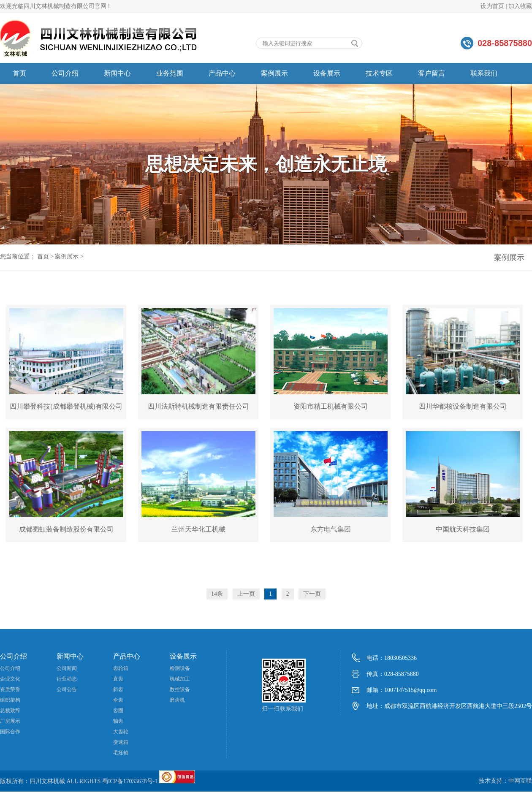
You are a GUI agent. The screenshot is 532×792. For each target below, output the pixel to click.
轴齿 (118, 721)
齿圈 (118, 711)
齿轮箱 (121, 668)
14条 (217, 594)
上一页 (246, 594)
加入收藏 (520, 6)
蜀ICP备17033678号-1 (130, 781)
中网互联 (520, 781)
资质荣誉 (10, 689)
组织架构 (10, 700)
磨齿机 (177, 700)
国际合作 (10, 732)
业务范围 (170, 73)
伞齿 (118, 700)
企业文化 (10, 679)
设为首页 (492, 6)
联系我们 (484, 73)
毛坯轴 (121, 753)
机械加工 (180, 679)
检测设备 (180, 668)
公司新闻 (67, 668)
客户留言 (432, 73)
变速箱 (121, 742)
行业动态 (67, 679)
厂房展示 (10, 721)
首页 (19, 73)
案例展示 (274, 73)
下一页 (312, 594)
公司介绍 (65, 73)
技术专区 (379, 73)
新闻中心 (117, 73)
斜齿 (118, 689)
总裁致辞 (10, 711)
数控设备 (180, 689)
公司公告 (67, 689)
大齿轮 (121, 732)
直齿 (118, 679)
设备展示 (327, 73)
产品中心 (222, 73)
